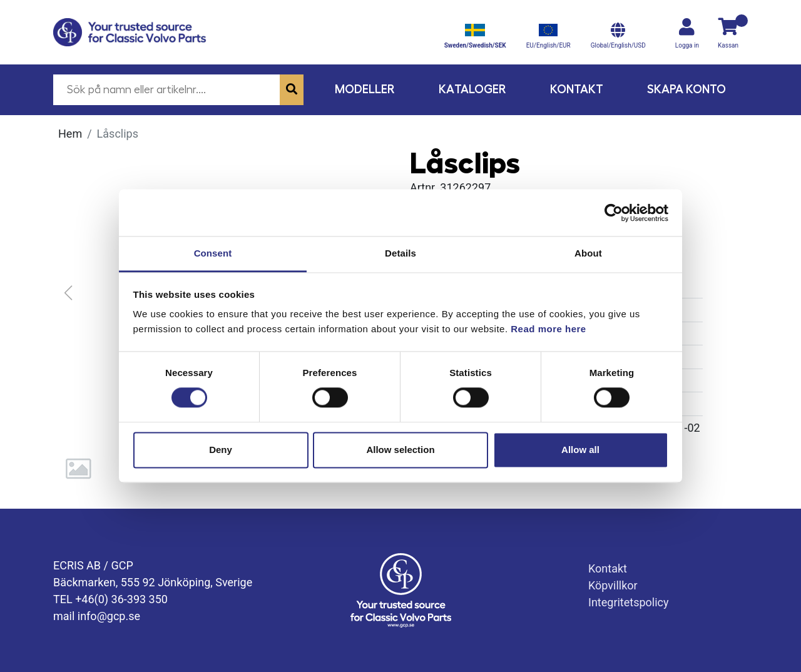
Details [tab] (400, 253)
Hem (70, 134)
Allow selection (400, 450)
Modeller (365, 89)
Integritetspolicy (629, 602)
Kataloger (472, 89)
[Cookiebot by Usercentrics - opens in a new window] (614, 213)
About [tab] (588, 253)
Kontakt (577, 89)
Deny (221, 450)
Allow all (580, 450)
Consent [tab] (213, 253)
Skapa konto (686, 89)
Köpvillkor (613, 585)
